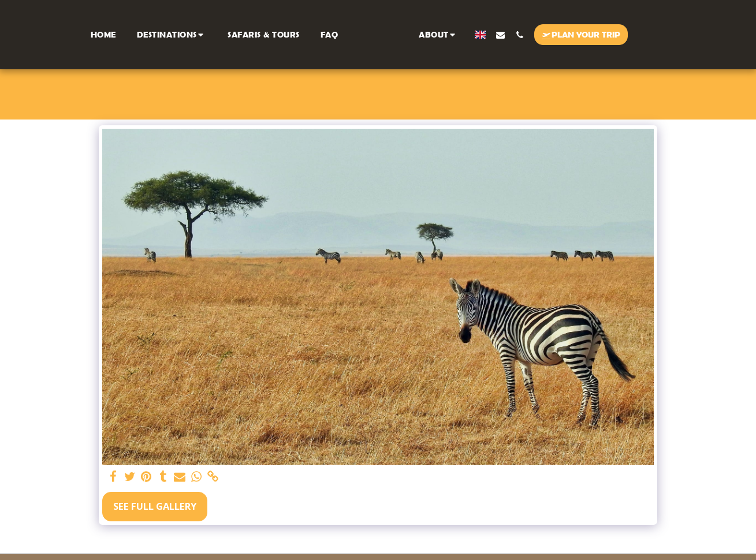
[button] (173, 34)
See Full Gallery (155, 506)
